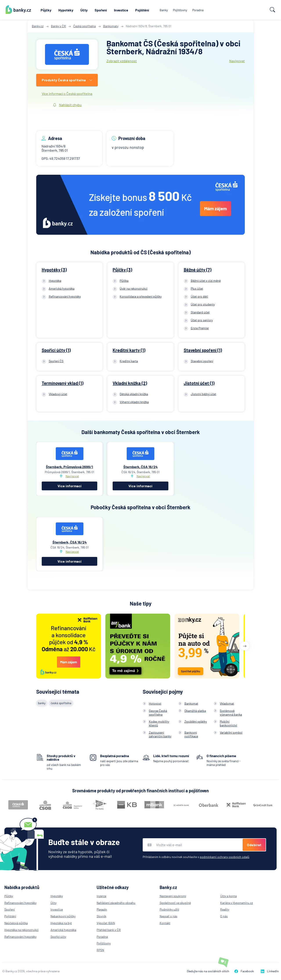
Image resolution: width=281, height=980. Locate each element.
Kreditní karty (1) (129, 350)
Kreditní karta (129, 361)
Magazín (102, 909)
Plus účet (197, 288)
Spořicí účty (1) (56, 350)
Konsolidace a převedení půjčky (141, 296)
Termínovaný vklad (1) (63, 383)
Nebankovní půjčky (63, 916)
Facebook (244, 971)
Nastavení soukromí (173, 896)
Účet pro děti (199, 296)
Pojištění (142, 10)
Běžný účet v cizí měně (206, 281)
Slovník (101, 916)
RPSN (100, 950)
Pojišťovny (180, 10)
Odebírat (254, 845)
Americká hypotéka (62, 288)
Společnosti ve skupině (175, 903)
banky (42, 703)
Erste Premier (200, 328)
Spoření (101, 10)
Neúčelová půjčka (16, 923)
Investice (121, 10)
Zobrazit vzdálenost (122, 61)
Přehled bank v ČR (109, 930)
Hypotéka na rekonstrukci (22, 930)
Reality (225, 909)
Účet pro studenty (203, 304)
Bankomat (191, 703)
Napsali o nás (168, 916)
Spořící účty (58, 937)
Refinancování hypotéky (65, 296)
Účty (84, 10)
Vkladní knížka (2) (130, 383)
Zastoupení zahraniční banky (160, 734)
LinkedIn (270, 971)
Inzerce (101, 896)
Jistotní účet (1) (199, 383)
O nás (224, 916)
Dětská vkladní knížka (134, 394)
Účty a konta (228, 896)
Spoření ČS (56, 361)
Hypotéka (55, 281)
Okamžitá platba (195, 711)
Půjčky (46, 10)
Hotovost (155, 703)
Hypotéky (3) (54, 270)
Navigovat (237, 61)
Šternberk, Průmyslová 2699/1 (69, 467)
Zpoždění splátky (196, 721)
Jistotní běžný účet (204, 394)
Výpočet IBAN (106, 923)
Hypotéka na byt (61, 923)
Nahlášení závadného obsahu (116, 903)
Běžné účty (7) (198, 270)
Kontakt (165, 923)
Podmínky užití (169, 909)
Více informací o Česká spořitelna (67, 94)
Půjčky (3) (122, 270)
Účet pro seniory (202, 320)
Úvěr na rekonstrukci (134, 288)
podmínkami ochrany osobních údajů (225, 857)
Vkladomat (227, 703)
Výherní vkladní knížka (134, 402)
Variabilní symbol (231, 732)
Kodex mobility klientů (159, 723)
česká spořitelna (61, 703)
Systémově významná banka (231, 713)
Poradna (198, 10)
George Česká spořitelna (158, 713)
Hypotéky (66, 10)
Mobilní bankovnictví (228, 723)
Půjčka (124, 281)
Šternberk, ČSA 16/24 (140, 467)
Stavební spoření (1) (203, 350)
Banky (164, 10)
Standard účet (200, 312)
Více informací (70, 486)
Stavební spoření (202, 361)
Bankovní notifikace (191, 734)
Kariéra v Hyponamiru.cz (237, 903)
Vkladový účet (58, 394)
